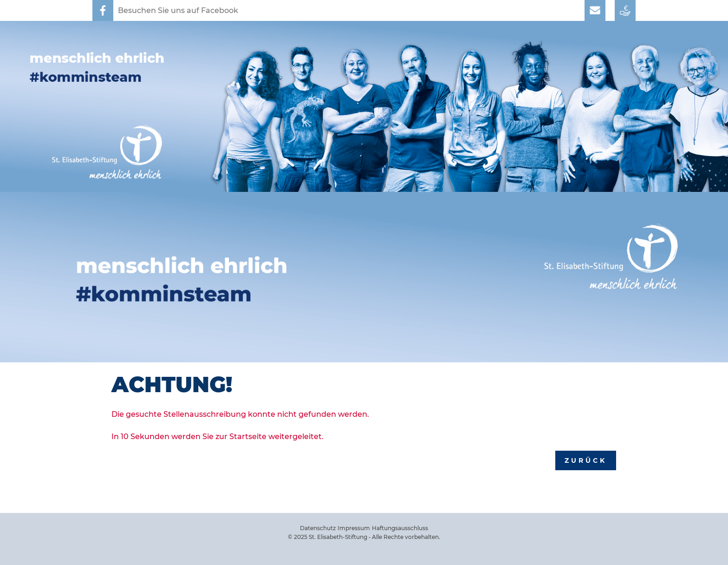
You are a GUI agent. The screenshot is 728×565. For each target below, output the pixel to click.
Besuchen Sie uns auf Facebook (178, 10)
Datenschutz (318, 528)
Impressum (354, 528)
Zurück (586, 460)
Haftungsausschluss (400, 528)
